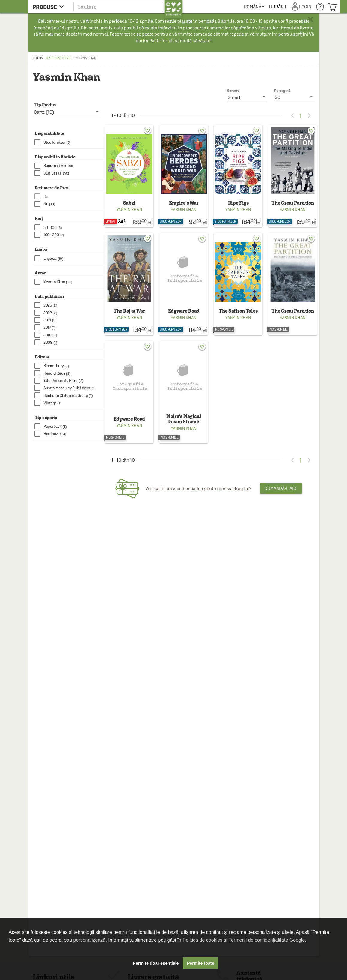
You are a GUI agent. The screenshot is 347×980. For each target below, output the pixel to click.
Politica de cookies (203, 940)
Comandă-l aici (281, 488)
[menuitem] (254, 7)
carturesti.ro (58, 58)
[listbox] (294, 97)
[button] (128, 7)
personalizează (90, 940)
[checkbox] (69, 142)
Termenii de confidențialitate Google (267, 940)
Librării (277, 7)
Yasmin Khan (129, 210)
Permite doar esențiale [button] (156, 963)
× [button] (310, 19)
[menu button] (50, 7)
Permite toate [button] (201, 963)
